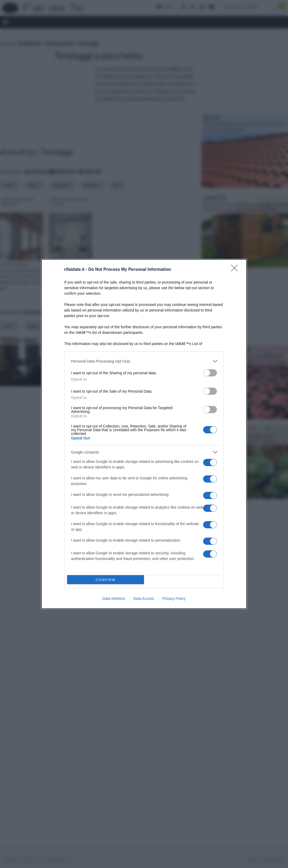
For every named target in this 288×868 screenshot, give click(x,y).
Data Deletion (114, 599)
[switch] (210, 373)
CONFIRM (106, 580)
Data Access (144, 599)
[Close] (236, 270)
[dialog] (144, 434)
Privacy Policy (174, 599)
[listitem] (144, 361)
